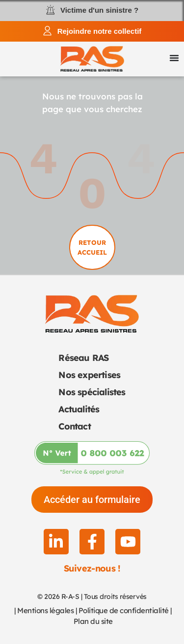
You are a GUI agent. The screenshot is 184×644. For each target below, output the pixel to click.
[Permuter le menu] (174, 58)
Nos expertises (89, 375)
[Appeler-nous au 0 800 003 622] (92, 458)
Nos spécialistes (92, 392)
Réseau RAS (83, 358)
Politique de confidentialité (124, 610)
